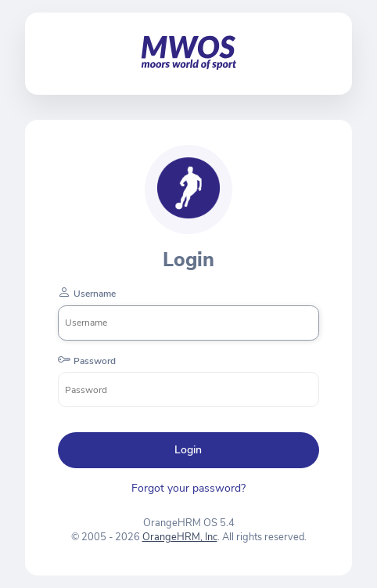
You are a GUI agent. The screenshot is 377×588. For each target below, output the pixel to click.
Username (95, 294)
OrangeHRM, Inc (180, 537)
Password (95, 361)
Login (188, 450)
